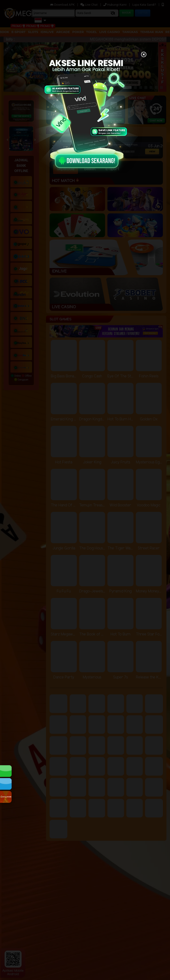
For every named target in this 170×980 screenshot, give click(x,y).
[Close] (144, 55)
